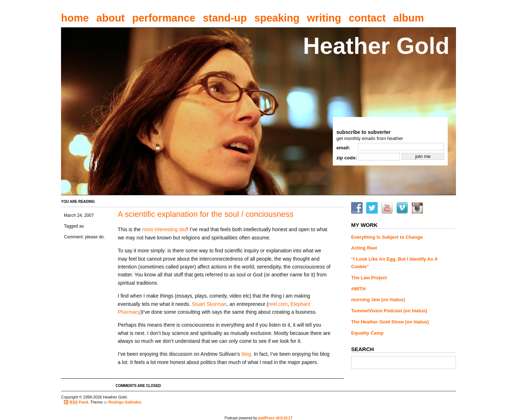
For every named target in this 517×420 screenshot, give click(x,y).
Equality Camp (367, 333)
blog (246, 354)
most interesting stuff (165, 229)
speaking (277, 18)
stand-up (225, 18)
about (110, 18)
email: (343, 148)
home (75, 18)
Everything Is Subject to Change (387, 237)
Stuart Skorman (209, 304)
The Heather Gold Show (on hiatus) (390, 322)
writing (324, 18)
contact (367, 18)
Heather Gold (376, 46)
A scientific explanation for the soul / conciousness (206, 214)
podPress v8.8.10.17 (275, 418)
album (408, 18)
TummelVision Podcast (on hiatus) (389, 311)
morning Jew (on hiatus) (378, 300)
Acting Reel (364, 248)
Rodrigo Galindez (125, 402)
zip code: (347, 158)
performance (164, 18)
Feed (79, 402)
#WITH (358, 289)
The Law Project (369, 278)
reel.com (278, 304)
